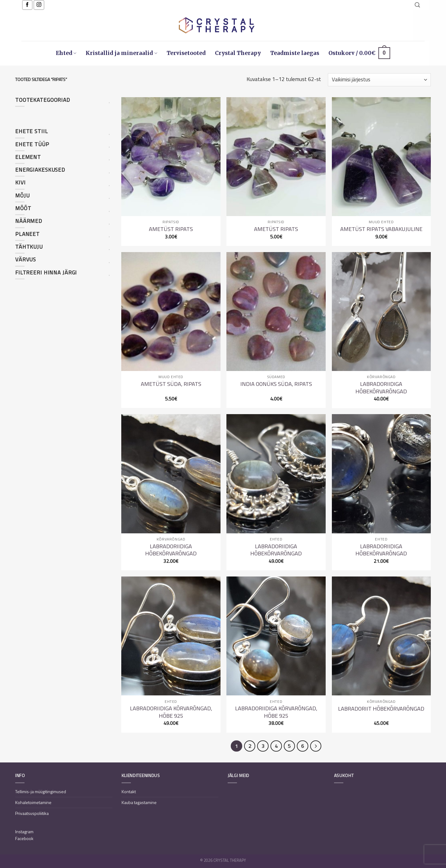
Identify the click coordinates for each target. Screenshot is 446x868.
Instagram (24, 832)
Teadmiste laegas (295, 53)
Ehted (66, 53)
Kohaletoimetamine (33, 802)
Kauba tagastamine (139, 802)
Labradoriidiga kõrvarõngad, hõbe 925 (171, 712)
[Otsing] (417, 5)
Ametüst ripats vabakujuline (381, 229)
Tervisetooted (186, 53)
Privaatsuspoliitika (32, 813)
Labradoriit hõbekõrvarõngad (381, 709)
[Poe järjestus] (379, 80)
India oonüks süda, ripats (276, 384)
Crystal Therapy (238, 53)
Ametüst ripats (171, 229)
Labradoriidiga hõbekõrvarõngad (381, 388)
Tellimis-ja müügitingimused (41, 791)
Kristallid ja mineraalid (121, 53)
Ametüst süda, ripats (171, 384)
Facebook (24, 838)
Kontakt (129, 791)
